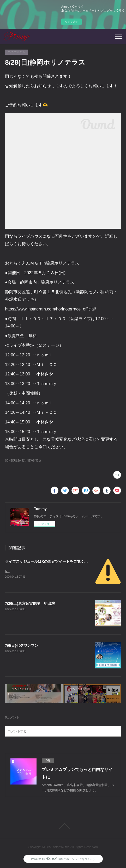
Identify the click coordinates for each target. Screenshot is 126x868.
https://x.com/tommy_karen (24, 572)
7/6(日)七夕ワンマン (22, 645)
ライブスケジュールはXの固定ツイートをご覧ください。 (52, 561)
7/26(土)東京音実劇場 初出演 (30, 603)
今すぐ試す (71, 22)
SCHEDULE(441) (15, 461)
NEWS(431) (34, 461)
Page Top (63, 826)
